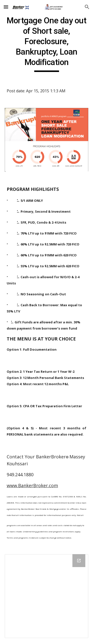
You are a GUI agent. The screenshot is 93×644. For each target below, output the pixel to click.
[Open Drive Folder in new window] (79, 561)
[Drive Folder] (47, 596)
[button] (6, 7)
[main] (47, 44)
